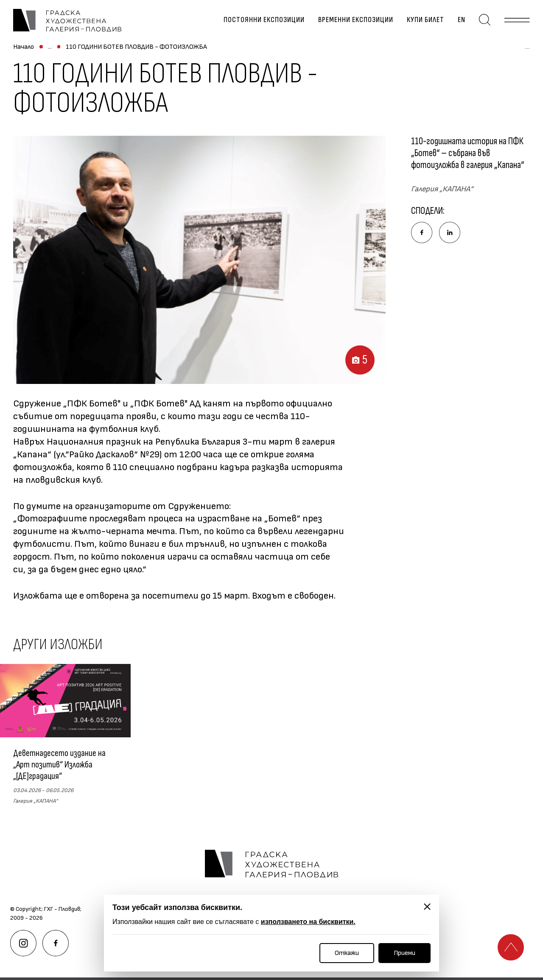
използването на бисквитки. (308, 922)
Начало (24, 51)
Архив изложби (147, 51)
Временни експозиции (357, 22)
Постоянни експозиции (266, 22)
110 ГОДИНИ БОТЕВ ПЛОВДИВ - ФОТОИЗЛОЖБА (253, 51)
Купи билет (427, 22)
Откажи (347, 953)
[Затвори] (427, 907)
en (463, 22)
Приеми (404, 953)
